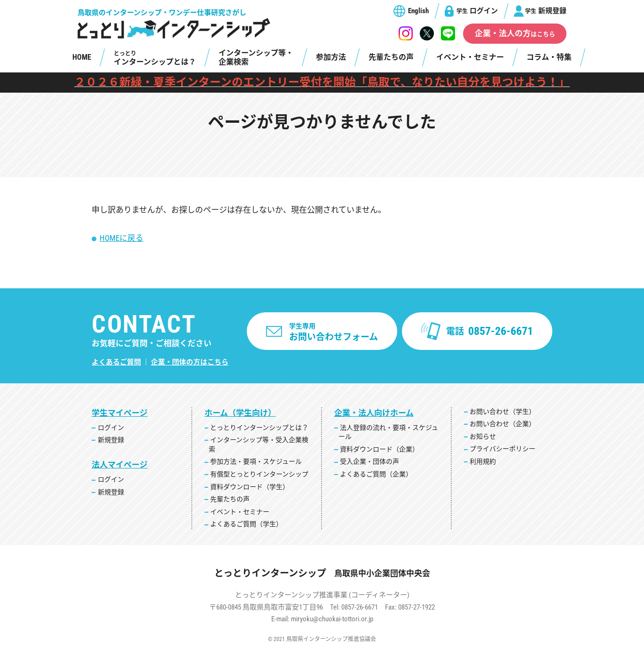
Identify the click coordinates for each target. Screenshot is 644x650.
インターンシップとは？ (155, 58)
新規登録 (546, 11)
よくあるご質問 (116, 362)
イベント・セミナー (470, 57)
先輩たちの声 (391, 57)
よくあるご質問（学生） (246, 524)
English (418, 11)
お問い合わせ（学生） (503, 412)
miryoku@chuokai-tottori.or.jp (332, 619)
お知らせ (483, 436)
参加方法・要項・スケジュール (256, 461)
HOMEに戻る (122, 238)
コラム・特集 (549, 57)
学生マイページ (120, 413)
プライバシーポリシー (503, 449)
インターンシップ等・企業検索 (256, 57)
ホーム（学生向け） (240, 413)
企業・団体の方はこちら (190, 362)
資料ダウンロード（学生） (250, 487)
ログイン (477, 11)
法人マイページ (120, 465)
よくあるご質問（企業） (376, 474)
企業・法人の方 (515, 33)
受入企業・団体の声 (369, 461)
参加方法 (331, 57)
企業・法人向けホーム (374, 413)
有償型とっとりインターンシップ (259, 474)
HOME (82, 57)
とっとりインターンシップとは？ (259, 428)
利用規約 (483, 461)
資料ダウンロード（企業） (379, 449)
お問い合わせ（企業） (503, 424)
